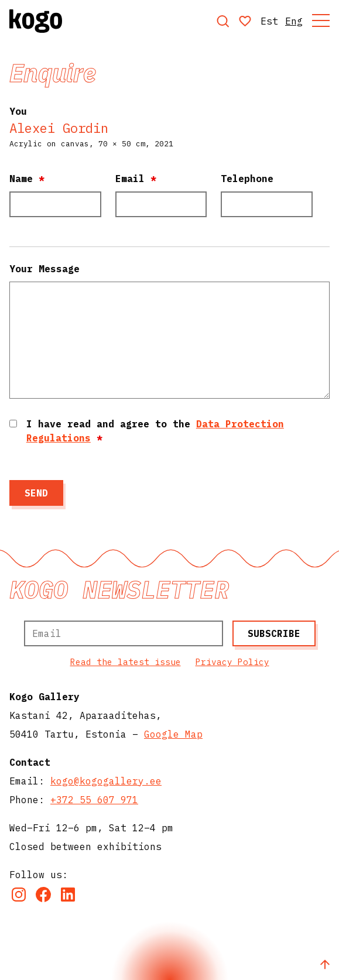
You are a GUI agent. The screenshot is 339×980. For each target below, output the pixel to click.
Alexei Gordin (59, 128)
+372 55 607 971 (94, 800)
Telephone (247, 179)
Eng (294, 21)
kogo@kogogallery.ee (106, 781)
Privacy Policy (232, 662)
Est (269, 21)
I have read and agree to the (155, 431)
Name (27, 179)
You (18, 111)
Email (136, 179)
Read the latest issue (126, 662)
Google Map (173, 734)
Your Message (44, 269)
